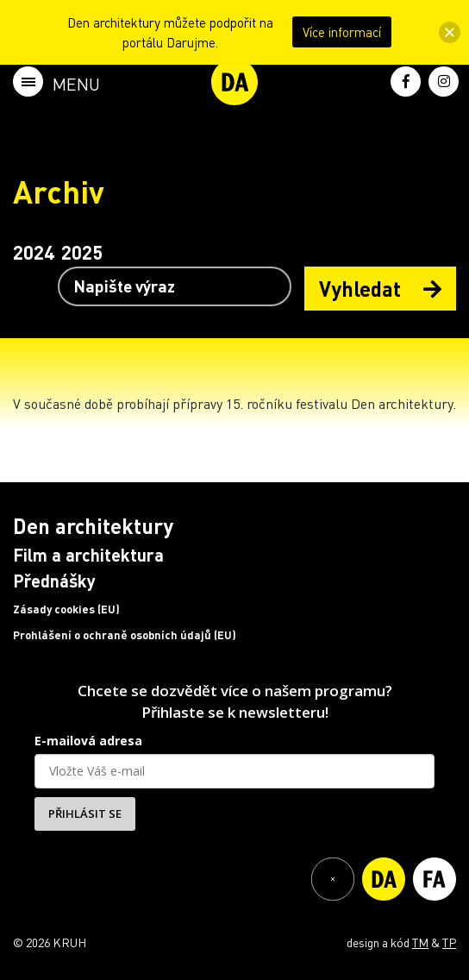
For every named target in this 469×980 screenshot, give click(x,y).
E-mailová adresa (88, 741)
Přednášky (54, 581)
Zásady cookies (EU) (66, 609)
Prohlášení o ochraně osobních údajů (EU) (125, 635)
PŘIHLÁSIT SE (85, 814)
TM (420, 942)
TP (449, 942)
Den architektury (93, 526)
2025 (82, 252)
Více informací (342, 32)
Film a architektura (88, 555)
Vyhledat (380, 289)
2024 (34, 252)
